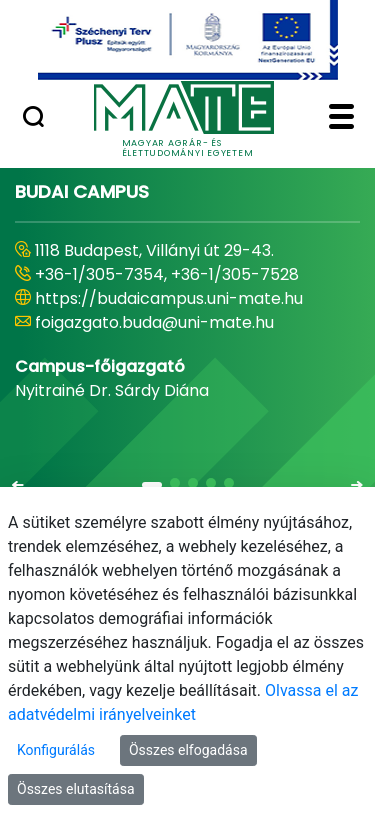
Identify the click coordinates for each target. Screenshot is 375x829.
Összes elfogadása (188, 750)
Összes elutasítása (76, 789)
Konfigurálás (56, 750)
